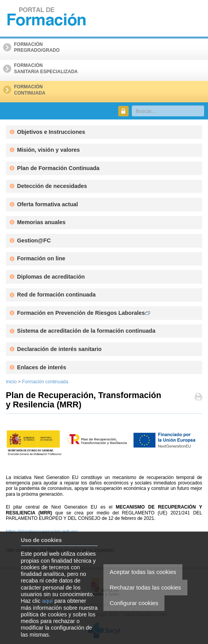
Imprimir (198, 397)
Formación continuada (45, 382)
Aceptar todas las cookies (143, 572)
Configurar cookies (134, 603)
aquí (47, 601)
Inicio (11, 382)
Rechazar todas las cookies (145, 587)
